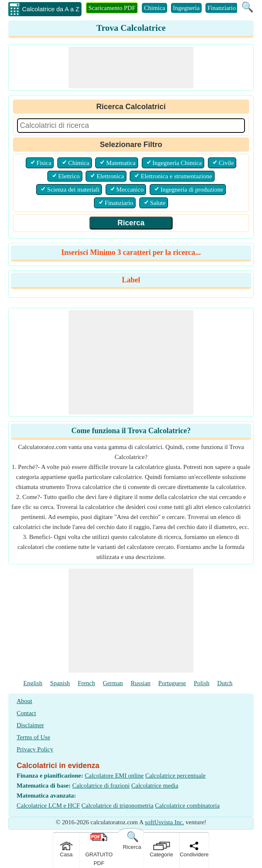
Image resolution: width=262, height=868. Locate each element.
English (33, 683)
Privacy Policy (35, 749)
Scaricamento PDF (112, 8)
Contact (26, 713)
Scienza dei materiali (73, 190)
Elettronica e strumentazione (176, 176)
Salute (158, 203)
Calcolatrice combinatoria (187, 806)
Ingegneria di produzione (192, 190)
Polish (202, 683)
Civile (226, 163)
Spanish (60, 683)
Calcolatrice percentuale (175, 776)
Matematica (121, 163)
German (113, 683)
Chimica (154, 8)
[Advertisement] (131, 67)
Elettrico (69, 176)
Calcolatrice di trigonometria (117, 806)
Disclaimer (30, 725)
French (87, 683)
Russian (141, 683)
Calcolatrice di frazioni (101, 786)
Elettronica (110, 176)
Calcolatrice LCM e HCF (48, 806)
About (25, 701)
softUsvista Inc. (164, 822)
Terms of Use (33, 737)
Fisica (44, 163)
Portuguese (172, 683)
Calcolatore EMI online (114, 776)
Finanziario (222, 8)
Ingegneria (186, 8)
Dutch (225, 683)
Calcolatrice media (155, 786)
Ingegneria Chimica (177, 163)
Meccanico (130, 190)
